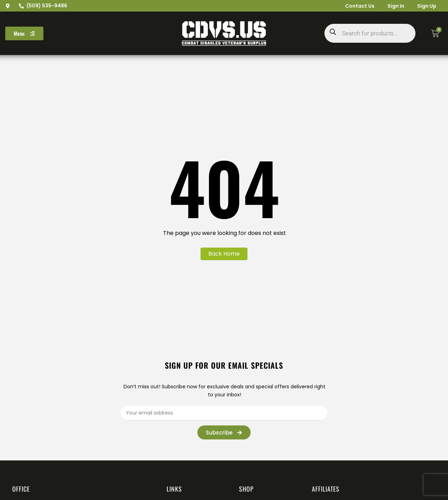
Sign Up (426, 6)
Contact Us (357, 6)
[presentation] (351, 432)
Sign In (394, 6)
